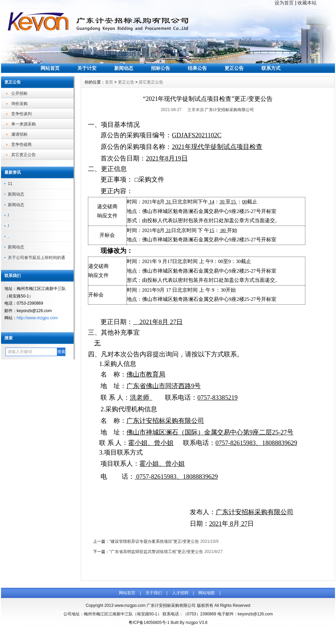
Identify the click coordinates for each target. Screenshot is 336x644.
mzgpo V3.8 (197, 623)
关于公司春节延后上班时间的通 (36, 258)
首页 (109, 82)
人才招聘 (180, 593)
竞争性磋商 (21, 144)
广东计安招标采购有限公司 (229, 110)
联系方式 (271, 68)
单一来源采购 (24, 124)
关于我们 (154, 593)
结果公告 (197, 68)
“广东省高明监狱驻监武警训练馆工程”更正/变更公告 (156, 552)
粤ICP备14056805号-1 (149, 623)
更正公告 (234, 68)
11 (10, 184)
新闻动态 (124, 68)
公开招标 (19, 93)
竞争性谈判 (21, 114)
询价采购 (19, 104)
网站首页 (50, 68)
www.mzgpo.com (130, 605)
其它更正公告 (24, 155)
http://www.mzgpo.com (37, 318)
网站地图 (207, 593)
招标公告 (161, 68)
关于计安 (87, 68)
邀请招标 (19, 134)
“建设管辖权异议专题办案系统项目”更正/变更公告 (154, 541)
